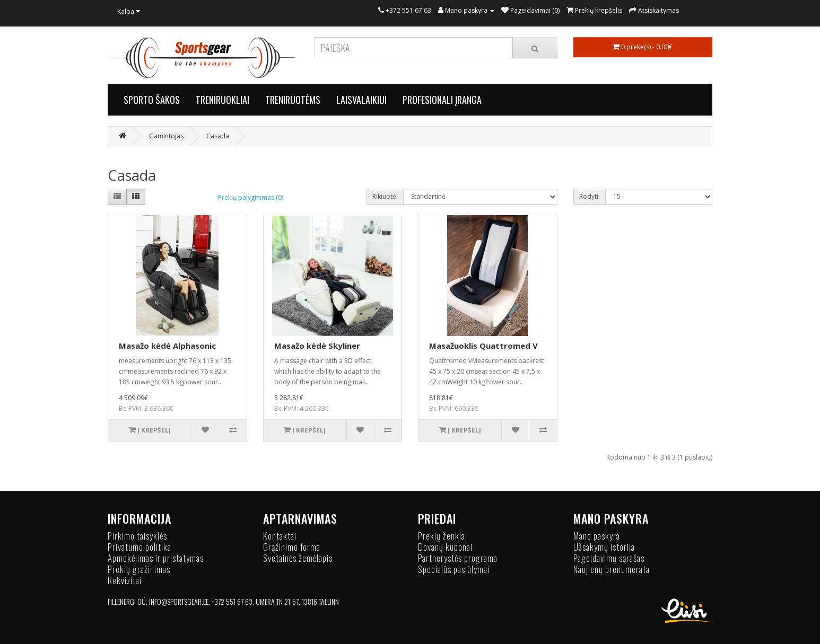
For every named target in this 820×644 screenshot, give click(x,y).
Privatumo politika (139, 547)
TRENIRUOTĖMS (293, 100)
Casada (218, 136)
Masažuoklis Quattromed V (483, 346)
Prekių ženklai (443, 536)
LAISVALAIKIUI (361, 100)
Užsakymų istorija (604, 547)
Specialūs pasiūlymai (454, 569)
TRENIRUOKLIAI (223, 100)
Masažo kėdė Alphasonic (167, 346)
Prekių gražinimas (139, 569)
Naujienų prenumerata (612, 569)
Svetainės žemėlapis (298, 558)
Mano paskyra (597, 536)
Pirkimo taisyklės (137, 536)
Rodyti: (590, 196)
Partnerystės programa (458, 558)
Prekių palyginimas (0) (251, 197)
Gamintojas (166, 136)
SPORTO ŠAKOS (152, 100)
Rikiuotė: (385, 196)
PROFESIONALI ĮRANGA (442, 100)
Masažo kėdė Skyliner (317, 346)
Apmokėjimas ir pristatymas (156, 558)
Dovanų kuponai (445, 547)
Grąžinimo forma (292, 547)
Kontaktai (280, 536)
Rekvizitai (125, 580)
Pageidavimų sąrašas (609, 558)
